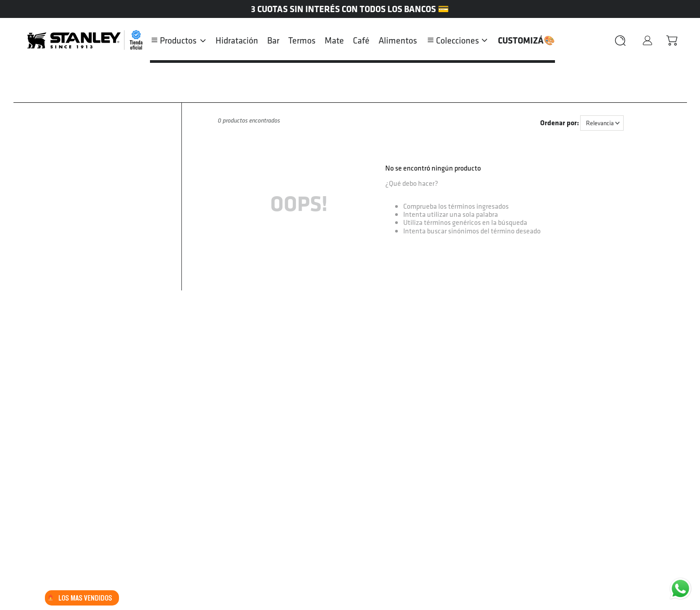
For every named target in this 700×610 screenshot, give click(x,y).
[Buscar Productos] (616, 40)
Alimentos (398, 40)
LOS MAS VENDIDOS (80, 598)
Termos (302, 40)
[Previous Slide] (7, 9)
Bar (273, 40)
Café (361, 40)
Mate (334, 40)
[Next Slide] (693, 9)
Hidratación (237, 40)
